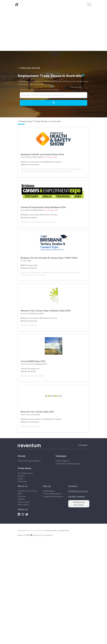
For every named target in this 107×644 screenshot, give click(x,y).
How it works (24, 502)
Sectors (21, 476)
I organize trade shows (53, 497)
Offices (21, 499)
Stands (21, 456)
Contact (21, 497)
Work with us (23, 505)
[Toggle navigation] (89, 4)
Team (20, 494)
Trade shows (24, 468)
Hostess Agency (63, 461)
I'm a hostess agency (52, 494)
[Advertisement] (53, 30)
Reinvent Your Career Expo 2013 (37, 412)
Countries (22, 481)
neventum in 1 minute (27, 491)
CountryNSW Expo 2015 (33, 361)
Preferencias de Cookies (79, 504)
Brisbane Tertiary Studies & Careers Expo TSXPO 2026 (49, 258)
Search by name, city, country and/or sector (39, 90)
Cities (20, 479)
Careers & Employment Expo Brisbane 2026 (43, 207)
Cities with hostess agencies (68, 464)
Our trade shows (25, 473)
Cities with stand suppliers (29, 461)
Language (83, 445)
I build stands (49, 491)
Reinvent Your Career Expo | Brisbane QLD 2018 (45, 311)
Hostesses (61, 456)
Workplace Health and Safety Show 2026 (42, 154)
